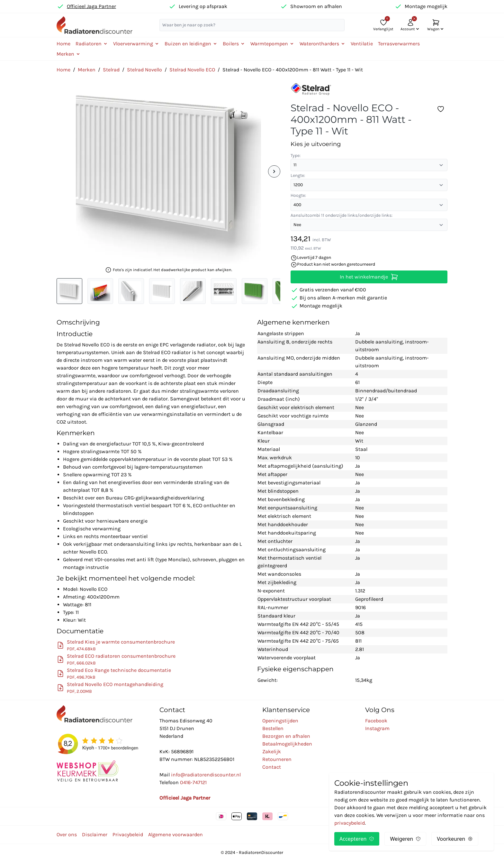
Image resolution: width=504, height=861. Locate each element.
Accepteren (357, 839)
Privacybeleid (128, 834)
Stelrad (111, 70)
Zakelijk (272, 751)
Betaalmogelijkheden (287, 744)
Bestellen (273, 728)
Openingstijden (280, 721)
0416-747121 (193, 782)
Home (63, 44)
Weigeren (405, 839)
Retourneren (277, 759)
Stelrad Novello (144, 70)
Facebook (376, 721)
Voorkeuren (455, 839)
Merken (87, 70)
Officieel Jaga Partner (91, 6)
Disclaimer (95, 834)
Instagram (377, 728)
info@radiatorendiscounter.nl (206, 775)
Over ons (67, 834)
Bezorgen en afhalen (286, 736)
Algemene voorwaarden (175, 834)
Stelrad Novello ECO (192, 70)
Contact (272, 767)
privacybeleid (350, 823)
